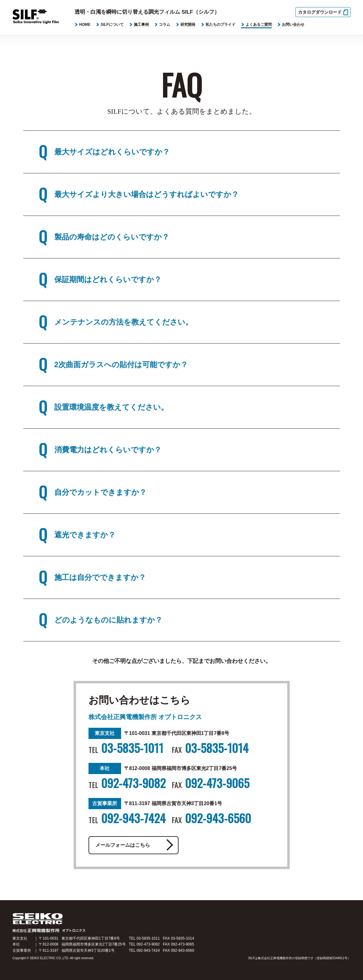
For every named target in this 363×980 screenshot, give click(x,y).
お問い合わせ (293, 25)
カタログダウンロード (320, 12)
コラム (165, 25)
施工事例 (141, 25)
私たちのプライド (220, 25)
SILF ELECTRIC (60, 927)
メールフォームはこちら (126, 846)
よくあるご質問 (259, 25)
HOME (85, 25)
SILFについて (112, 25)
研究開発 (188, 25)
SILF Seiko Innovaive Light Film (40, 18)
